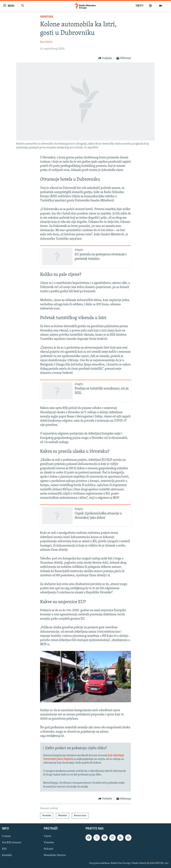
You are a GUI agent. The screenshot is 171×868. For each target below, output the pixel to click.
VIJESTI (139, 6)
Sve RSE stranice (12, 843)
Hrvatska (47, 17)
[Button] (105, 58)
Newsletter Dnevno (55, 855)
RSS (4, 849)
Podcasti (49, 849)
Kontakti (7, 855)
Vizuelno (49, 843)
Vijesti (48, 836)
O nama (6, 836)
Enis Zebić (46, 42)
